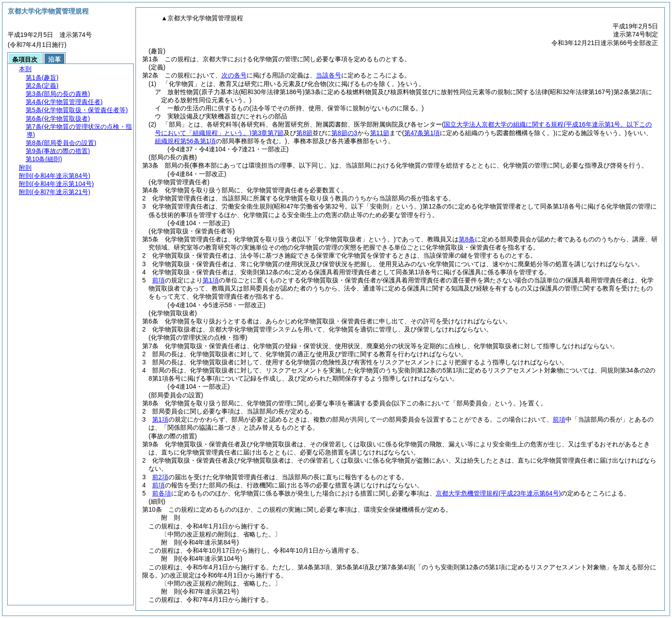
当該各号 (329, 75)
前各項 (162, 493)
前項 (158, 280)
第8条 (467, 239)
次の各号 (234, 75)
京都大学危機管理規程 (498, 493)
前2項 (160, 477)
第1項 (211, 280)
